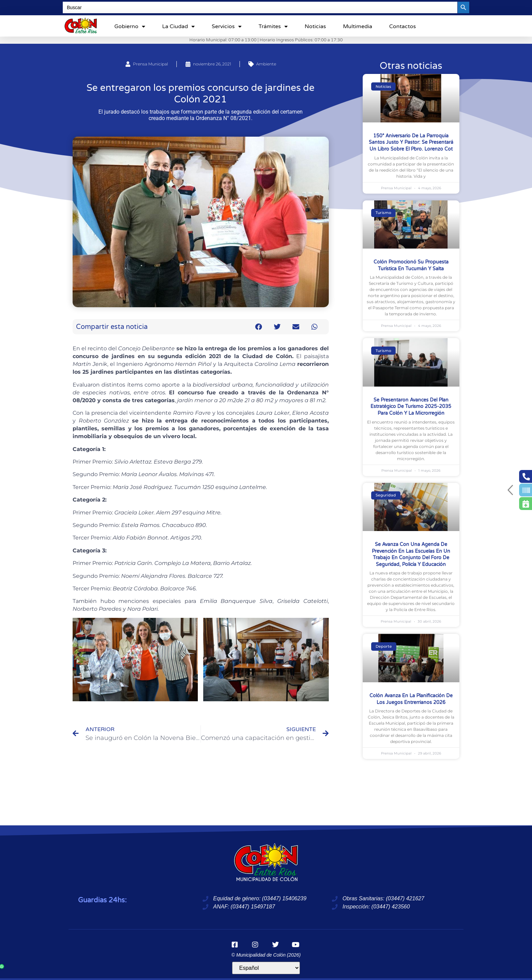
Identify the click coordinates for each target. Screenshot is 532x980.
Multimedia (358, 26)
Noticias (315, 26)
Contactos (403, 26)
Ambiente (266, 64)
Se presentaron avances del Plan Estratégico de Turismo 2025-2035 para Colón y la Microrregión (411, 407)
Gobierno (130, 26)
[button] (259, 327)
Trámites (273, 26)
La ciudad (178, 26)
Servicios (227, 26)
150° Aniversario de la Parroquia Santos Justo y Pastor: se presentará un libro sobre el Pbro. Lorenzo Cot (411, 142)
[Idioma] (266, 968)
